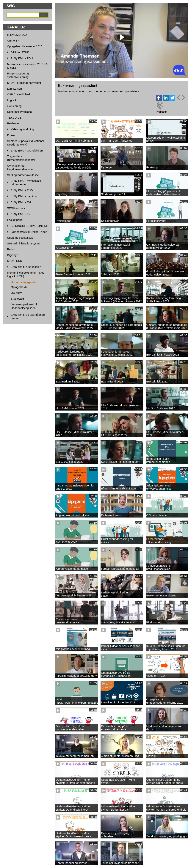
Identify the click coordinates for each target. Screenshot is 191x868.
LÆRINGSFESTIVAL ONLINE (29, 226)
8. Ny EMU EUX (17, 35)
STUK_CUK (15, 261)
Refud (11, 249)
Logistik (12, 100)
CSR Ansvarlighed (18, 94)
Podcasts (162, 112)
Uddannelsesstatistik (20, 238)
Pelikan (12, 135)
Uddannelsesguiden (24, 282)
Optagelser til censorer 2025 (25, 46)
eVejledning (14, 106)
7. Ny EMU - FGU (22, 58)
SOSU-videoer (16, 208)
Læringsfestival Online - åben (29, 232)
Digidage (13, 255)
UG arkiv (16, 293)
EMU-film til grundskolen (26, 267)
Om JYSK (13, 40)
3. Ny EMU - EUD (22, 190)
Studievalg (17, 299)
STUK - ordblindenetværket (24, 83)
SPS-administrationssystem (24, 243)
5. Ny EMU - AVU (22, 202)
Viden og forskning (22, 129)
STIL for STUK (20, 52)
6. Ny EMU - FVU (22, 214)
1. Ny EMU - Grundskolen (27, 150)
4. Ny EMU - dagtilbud (25, 196)
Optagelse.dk (19, 287)
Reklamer (13, 123)
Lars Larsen (14, 89)
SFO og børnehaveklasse (23, 175)
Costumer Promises (19, 112)
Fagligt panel (15, 220)
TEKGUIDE (14, 118)
